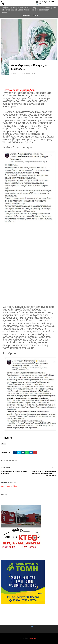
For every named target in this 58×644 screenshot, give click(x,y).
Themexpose (33, 638)
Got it (35, 15)
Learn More (26, 15)
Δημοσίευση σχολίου (9, 486)
